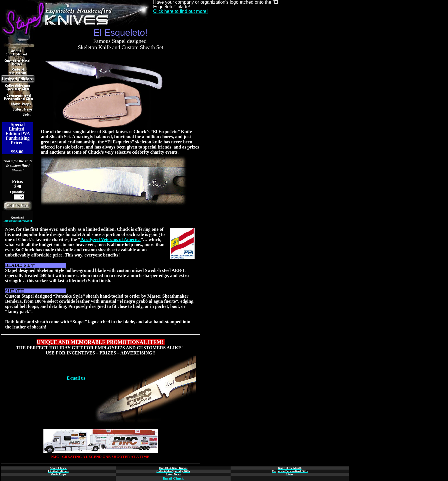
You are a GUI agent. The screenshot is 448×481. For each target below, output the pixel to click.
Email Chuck (173, 478)
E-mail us (76, 378)
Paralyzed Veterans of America (110, 240)
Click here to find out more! (180, 11)
